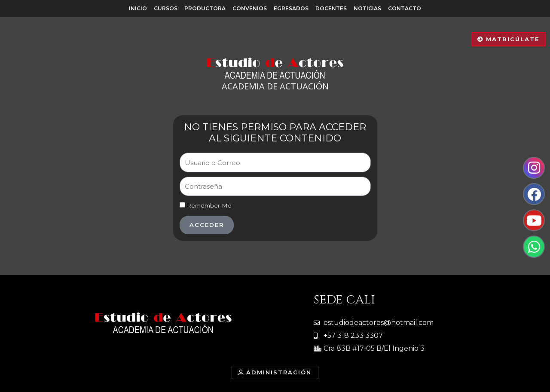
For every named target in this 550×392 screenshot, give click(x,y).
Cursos (166, 8)
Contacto (405, 8)
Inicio (138, 8)
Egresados (291, 8)
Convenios (250, 8)
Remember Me (206, 205)
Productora (205, 8)
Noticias (367, 8)
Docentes (331, 8)
